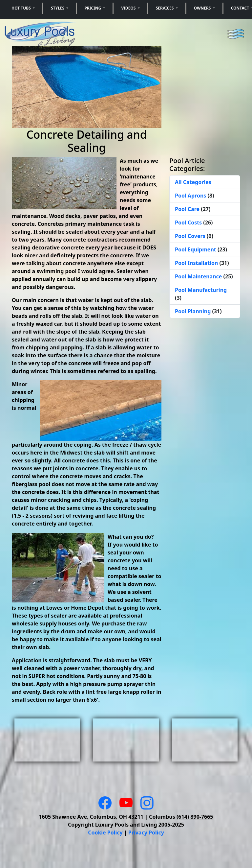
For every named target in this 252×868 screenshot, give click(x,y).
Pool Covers (191, 236)
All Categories (193, 182)
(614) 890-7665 (195, 817)
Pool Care (188, 209)
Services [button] (165, 8)
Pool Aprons (191, 196)
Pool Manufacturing (201, 290)
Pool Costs (189, 223)
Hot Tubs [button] (22, 8)
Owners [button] (203, 8)
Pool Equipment (196, 249)
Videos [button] (129, 8)
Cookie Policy (105, 833)
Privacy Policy (146, 833)
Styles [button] (58, 8)
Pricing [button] (93, 8)
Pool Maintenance (199, 276)
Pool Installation (197, 263)
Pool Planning (193, 311)
